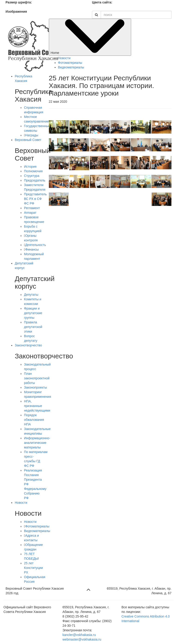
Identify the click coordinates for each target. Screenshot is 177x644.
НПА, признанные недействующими (37, 406)
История (30, 167)
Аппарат (30, 213)
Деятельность (35, 245)
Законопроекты (35, 387)
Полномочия (33, 171)
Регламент (32, 208)
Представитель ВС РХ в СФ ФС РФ (35, 199)
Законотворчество (28, 345)
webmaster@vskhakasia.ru (82, 639)
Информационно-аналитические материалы (37, 443)
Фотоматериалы (37, 526)
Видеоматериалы (37, 531)
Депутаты (31, 295)
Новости (21, 503)
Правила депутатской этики (33, 327)
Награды (32, 135)
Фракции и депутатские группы (33, 313)
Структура (32, 176)
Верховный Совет (28, 140)
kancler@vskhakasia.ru (79, 635)
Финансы (32, 249)
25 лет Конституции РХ (33, 568)
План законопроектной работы (37, 378)
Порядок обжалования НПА (34, 420)
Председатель (35, 180)
